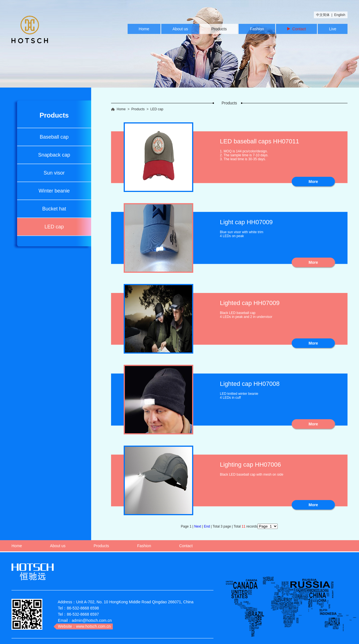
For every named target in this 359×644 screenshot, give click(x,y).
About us (180, 29)
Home (144, 29)
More (313, 182)
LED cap (54, 227)
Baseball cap (54, 137)
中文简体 (323, 15)
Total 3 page (222, 526)
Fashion (257, 29)
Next (198, 526)
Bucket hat (54, 209)
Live (333, 29)
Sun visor (54, 173)
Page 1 (187, 526)
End (207, 526)
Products (219, 29)
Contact (296, 29)
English (340, 15)
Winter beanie (54, 191)
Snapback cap (54, 155)
